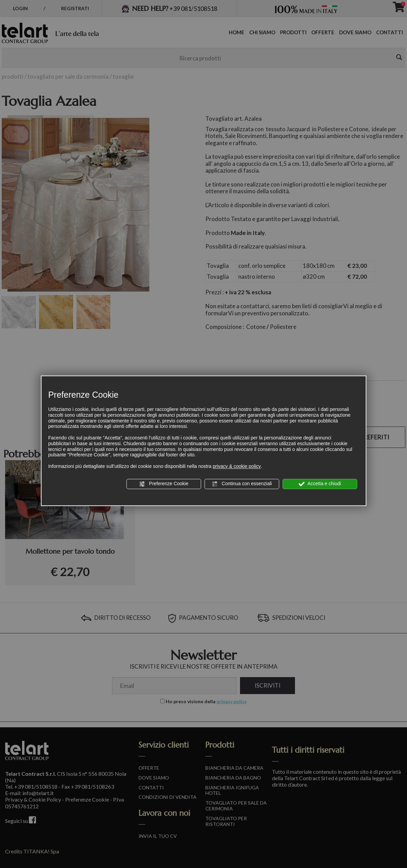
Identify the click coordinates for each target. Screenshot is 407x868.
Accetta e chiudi (320, 484)
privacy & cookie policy (237, 466)
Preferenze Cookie (164, 484)
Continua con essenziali (242, 484)
